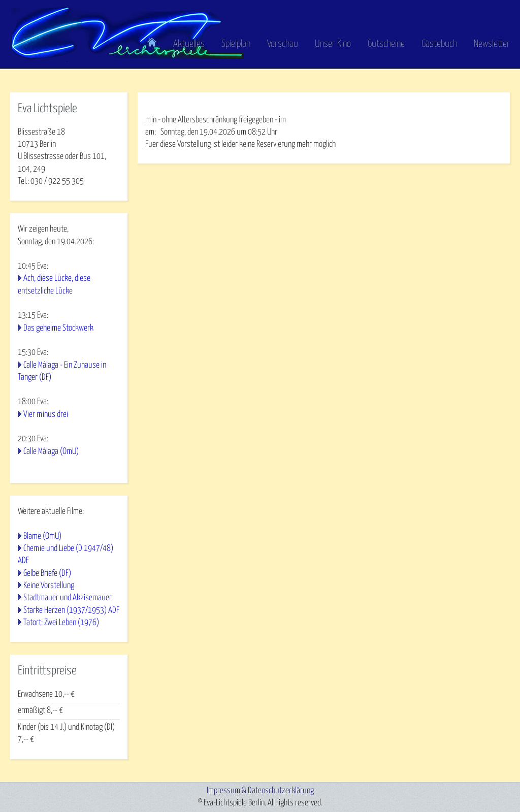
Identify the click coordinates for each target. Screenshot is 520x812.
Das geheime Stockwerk (58, 328)
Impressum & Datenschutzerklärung (260, 791)
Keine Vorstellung (49, 586)
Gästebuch (439, 44)
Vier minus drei (46, 415)
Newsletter (492, 44)
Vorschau (283, 44)
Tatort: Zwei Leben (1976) (61, 623)
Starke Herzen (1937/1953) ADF (71, 611)
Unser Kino (333, 44)
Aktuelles (189, 44)
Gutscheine (386, 44)
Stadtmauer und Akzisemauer (68, 598)
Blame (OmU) (42, 537)
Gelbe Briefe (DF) (47, 574)
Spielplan (236, 44)
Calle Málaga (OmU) (51, 452)
